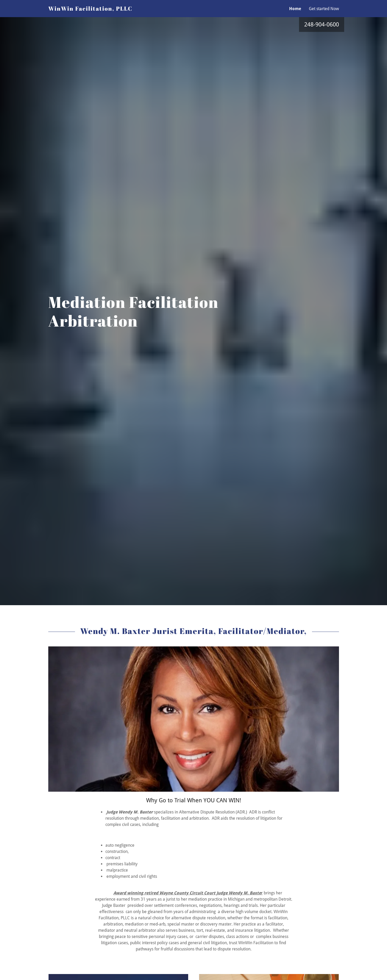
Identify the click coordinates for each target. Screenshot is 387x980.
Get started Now (324, 9)
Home (295, 9)
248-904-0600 (322, 25)
